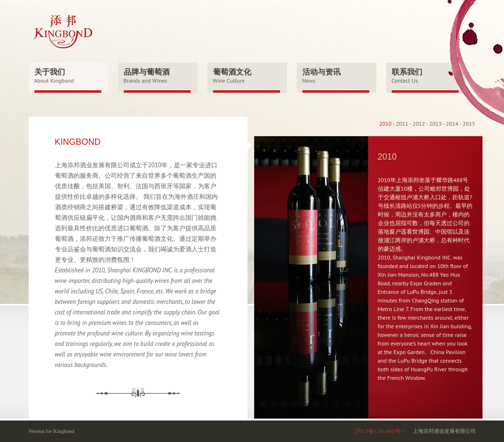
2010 (385, 124)
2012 (418, 124)
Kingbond (64, 431)
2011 (402, 124)
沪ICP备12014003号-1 (380, 431)
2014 (452, 124)
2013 (435, 124)
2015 (469, 124)
